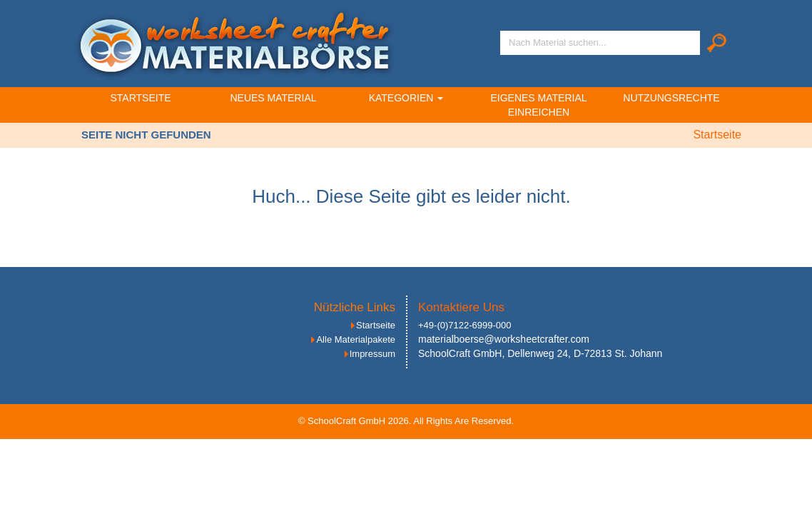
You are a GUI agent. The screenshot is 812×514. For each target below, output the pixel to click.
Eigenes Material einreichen (538, 105)
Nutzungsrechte (671, 98)
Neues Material (273, 98)
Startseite (140, 98)
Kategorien (406, 98)
